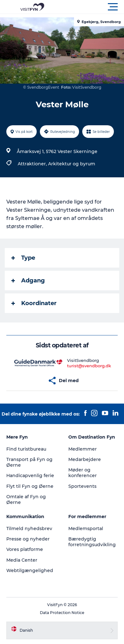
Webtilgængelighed (30, 570)
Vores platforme (25, 549)
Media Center (22, 560)
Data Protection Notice (62, 613)
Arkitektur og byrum (72, 164)
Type (23, 258)
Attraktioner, (33, 164)
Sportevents (82, 486)
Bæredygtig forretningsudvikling (92, 542)
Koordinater (34, 303)
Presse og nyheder (28, 539)
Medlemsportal (86, 529)
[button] (90, 7)
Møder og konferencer (83, 473)
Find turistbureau (26, 449)
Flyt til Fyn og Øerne (30, 486)
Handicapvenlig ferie (30, 476)
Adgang (28, 281)
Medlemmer (83, 449)
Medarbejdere (85, 459)
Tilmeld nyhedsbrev (29, 529)
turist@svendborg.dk (89, 366)
